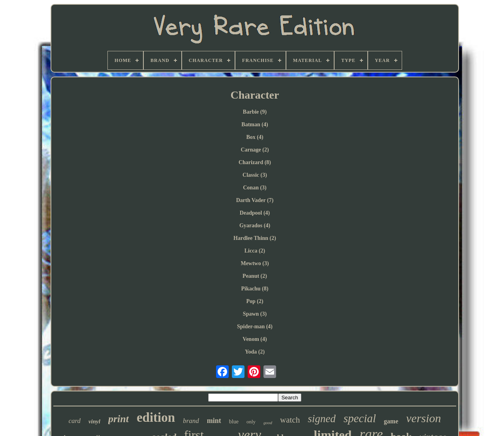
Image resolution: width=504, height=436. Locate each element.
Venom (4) (255, 339)
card (74, 421)
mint (214, 421)
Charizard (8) (255, 162)
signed (322, 419)
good (268, 423)
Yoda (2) (255, 352)
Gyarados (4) (255, 225)
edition (156, 417)
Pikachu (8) (255, 289)
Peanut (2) (255, 276)
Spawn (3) (255, 314)
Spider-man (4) (255, 327)
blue (234, 422)
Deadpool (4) (255, 213)
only (251, 422)
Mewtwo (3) (255, 263)
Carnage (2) (255, 150)
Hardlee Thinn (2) (255, 238)
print (118, 419)
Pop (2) (255, 301)
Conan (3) (255, 188)
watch (290, 420)
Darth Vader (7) (255, 200)
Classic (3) (255, 175)
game (391, 421)
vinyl (94, 421)
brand (191, 421)
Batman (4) (255, 124)
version (423, 418)
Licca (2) (255, 251)
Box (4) (255, 137)
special (360, 418)
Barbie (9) (255, 112)
